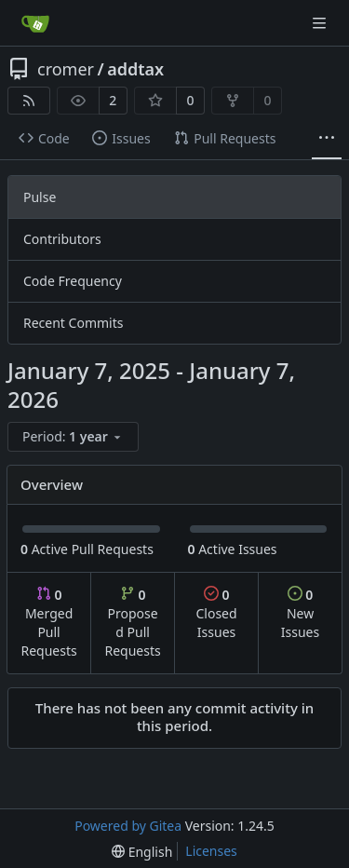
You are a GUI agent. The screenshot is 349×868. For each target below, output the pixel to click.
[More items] (327, 139)
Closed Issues (216, 613)
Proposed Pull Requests (133, 623)
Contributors (62, 239)
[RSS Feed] (29, 101)
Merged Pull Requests (48, 623)
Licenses (211, 851)
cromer (66, 69)
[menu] (73, 437)
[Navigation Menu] (321, 23)
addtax (135, 69)
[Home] (35, 23)
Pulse (40, 197)
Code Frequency (73, 281)
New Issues (300, 613)
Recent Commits (73, 323)
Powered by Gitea (128, 826)
